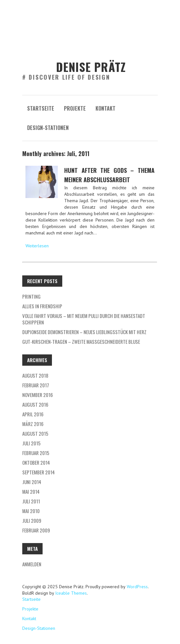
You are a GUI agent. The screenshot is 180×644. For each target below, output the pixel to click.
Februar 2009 (36, 530)
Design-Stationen (48, 128)
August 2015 (35, 433)
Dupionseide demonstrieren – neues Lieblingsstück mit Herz (84, 332)
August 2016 (35, 404)
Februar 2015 (36, 453)
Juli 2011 (31, 501)
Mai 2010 (31, 511)
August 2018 (35, 375)
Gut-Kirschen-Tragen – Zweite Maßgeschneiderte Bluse (81, 342)
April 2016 (33, 414)
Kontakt (105, 108)
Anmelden (32, 564)
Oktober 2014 (36, 462)
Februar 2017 (36, 385)
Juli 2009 (32, 520)
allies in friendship (42, 306)
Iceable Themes (71, 593)
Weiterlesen (37, 246)
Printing (31, 296)
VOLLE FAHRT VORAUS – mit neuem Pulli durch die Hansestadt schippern (84, 319)
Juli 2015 (31, 443)
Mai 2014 (31, 491)
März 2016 (33, 424)
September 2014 (39, 472)
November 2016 (38, 395)
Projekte (75, 108)
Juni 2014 (32, 482)
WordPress (137, 587)
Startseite (41, 108)
